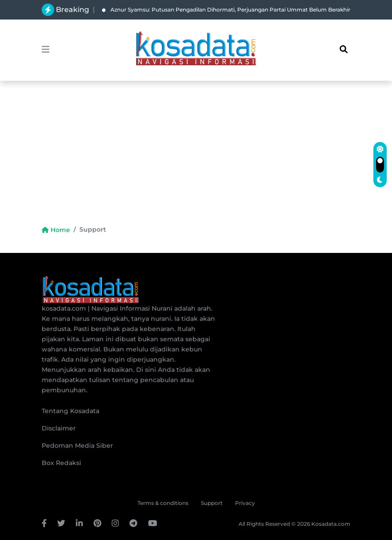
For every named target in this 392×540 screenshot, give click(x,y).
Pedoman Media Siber (77, 445)
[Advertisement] (196, 158)
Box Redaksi (61, 463)
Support (212, 503)
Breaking (73, 10)
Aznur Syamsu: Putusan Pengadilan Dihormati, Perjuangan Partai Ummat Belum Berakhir (226, 10)
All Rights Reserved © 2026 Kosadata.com (294, 524)
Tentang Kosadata (71, 411)
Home (56, 230)
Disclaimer (59, 428)
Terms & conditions (163, 503)
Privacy (245, 503)
